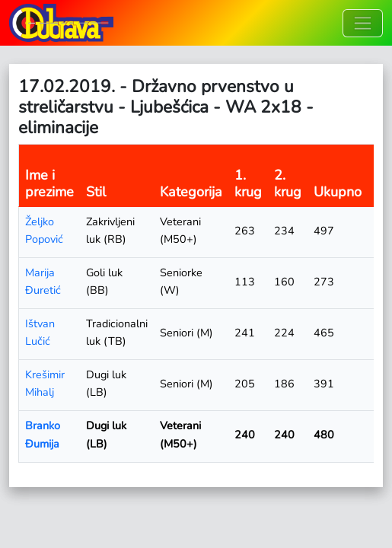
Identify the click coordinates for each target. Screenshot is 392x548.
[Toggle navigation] (363, 23)
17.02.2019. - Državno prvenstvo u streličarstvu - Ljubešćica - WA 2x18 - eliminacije (166, 107)
